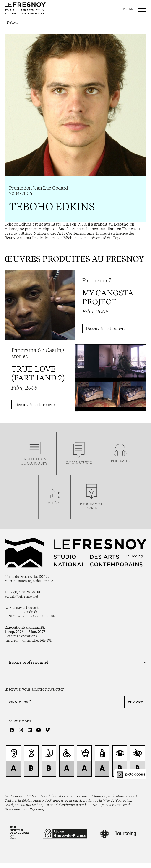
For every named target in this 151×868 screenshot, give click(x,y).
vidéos (55, 503)
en (131, 9)
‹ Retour (12, 22)
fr (125, 9)
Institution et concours (34, 461)
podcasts (120, 461)
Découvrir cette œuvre (106, 329)
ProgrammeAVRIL (91, 506)
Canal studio (79, 463)
